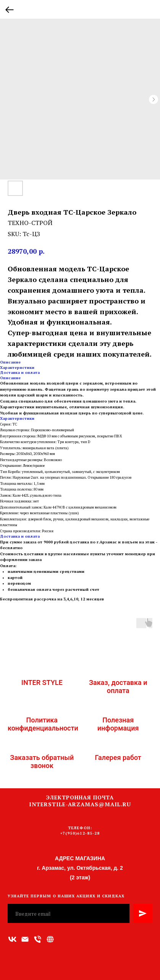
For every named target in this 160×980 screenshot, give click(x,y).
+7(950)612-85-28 (80, 833)
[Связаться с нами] (50, 939)
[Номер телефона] (38, 939)
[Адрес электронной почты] (25, 939)
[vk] (12, 939)
